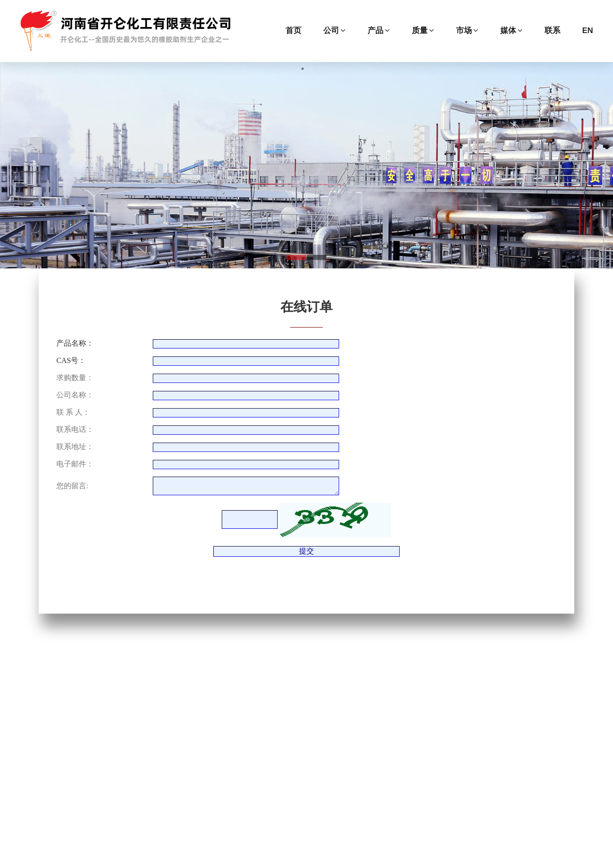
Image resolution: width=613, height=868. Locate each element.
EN (588, 31)
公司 (334, 31)
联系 (552, 31)
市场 (467, 31)
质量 (423, 31)
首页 (293, 31)
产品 (379, 31)
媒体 (511, 31)
